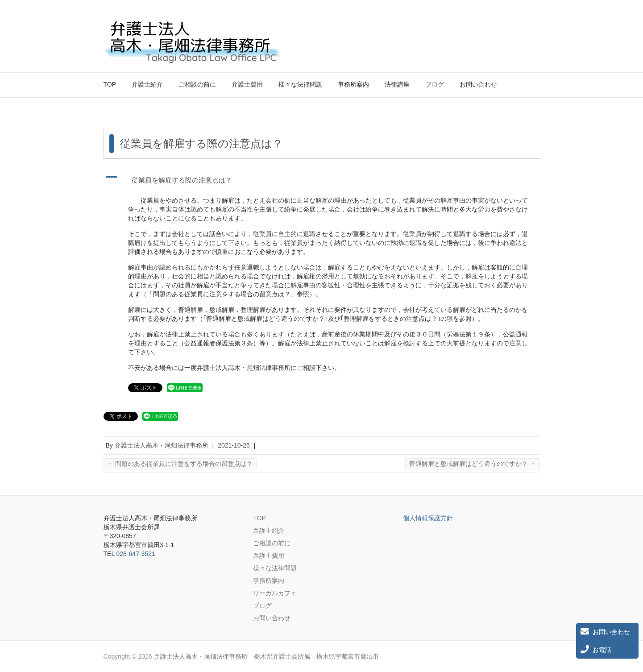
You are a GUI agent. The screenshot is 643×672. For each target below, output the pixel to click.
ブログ (435, 84)
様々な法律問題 (300, 84)
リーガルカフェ (275, 593)
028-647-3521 (136, 554)
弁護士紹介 (147, 84)
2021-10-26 (234, 445)
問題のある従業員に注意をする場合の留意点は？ (180, 464)
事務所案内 (353, 84)
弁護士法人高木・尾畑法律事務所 (162, 445)
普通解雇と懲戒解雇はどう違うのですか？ (473, 464)
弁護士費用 (247, 84)
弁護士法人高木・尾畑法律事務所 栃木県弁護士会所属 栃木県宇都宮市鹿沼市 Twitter (518, 28)
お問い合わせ (478, 84)
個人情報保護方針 (428, 518)
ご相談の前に (197, 84)
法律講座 (397, 84)
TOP (110, 84)
